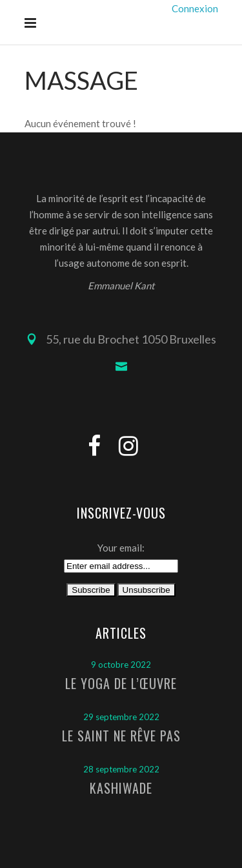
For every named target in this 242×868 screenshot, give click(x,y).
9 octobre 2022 (121, 665)
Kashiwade (121, 788)
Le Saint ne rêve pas (121, 736)
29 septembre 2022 (121, 717)
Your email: (121, 548)
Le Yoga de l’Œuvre (121, 683)
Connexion (195, 8)
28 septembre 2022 (121, 769)
